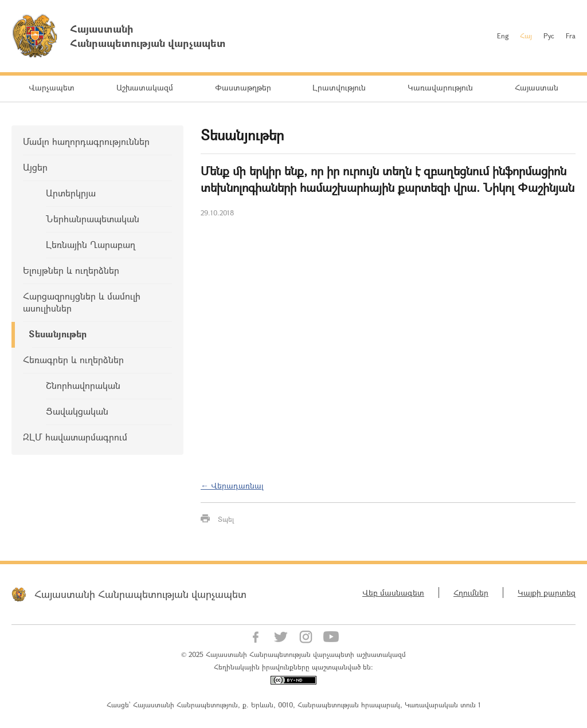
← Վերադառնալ (232, 485)
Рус (549, 36)
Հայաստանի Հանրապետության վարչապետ (140, 594)
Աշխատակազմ (145, 87)
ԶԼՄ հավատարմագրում (75, 437)
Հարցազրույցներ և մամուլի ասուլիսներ (82, 302)
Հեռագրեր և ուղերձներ (73, 359)
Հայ (526, 36)
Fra (571, 36)
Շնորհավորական (83, 385)
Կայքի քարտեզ (547, 593)
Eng (503, 36)
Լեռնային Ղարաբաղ (91, 244)
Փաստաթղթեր (243, 87)
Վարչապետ (52, 87)
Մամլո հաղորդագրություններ (86, 141)
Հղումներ (471, 593)
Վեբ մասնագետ (393, 593)
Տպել (226, 519)
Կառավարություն (440, 87)
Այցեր (35, 167)
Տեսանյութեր (58, 334)
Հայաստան (537, 87)
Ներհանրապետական (93, 219)
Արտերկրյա (71, 193)
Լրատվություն (339, 87)
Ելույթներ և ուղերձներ (71, 270)
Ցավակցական (77, 411)
